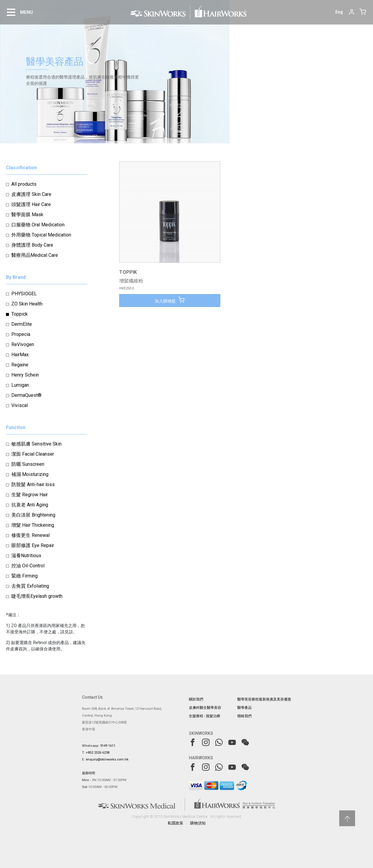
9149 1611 (108, 746)
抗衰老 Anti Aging (30, 505)
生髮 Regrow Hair (30, 495)
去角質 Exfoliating (30, 586)
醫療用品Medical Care (35, 255)
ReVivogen (23, 344)
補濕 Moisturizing (30, 474)
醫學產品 (244, 708)
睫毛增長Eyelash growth (37, 596)
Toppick (20, 314)
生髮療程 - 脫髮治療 (205, 716)
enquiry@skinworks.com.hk (107, 759)
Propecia (21, 334)
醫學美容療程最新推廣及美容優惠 (264, 699)
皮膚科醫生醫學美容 (205, 708)
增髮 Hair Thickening (33, 525)
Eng (339, 12)
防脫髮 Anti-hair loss (33, 484)
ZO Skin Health (27, 304)
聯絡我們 (244, 716)
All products (24, 184)
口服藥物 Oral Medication (38, 225)
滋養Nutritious (26, 556)
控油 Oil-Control (28, 566)
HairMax (20, 355)
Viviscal (20, 405)
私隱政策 (175, 823)
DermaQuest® (26, 395)
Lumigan (20, 385)
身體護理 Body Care (32, 245)
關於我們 (196, 699)
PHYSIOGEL (24, 294)
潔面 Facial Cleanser (33, 454)
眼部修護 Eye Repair (33, 545)
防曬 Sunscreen (28, 464)
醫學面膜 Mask (27, 215)
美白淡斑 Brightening (33, 515)
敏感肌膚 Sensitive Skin (36, 444)
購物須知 (198, 823)
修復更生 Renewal (30, 535)
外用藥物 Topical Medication (41, 235)
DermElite (22, 324)
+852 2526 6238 (98, 753)
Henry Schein (25, 375)
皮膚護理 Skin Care (31, 194)
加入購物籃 (170, 300)
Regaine (20, 365)
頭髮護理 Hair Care (31, 204)
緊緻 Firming (25, 576)
